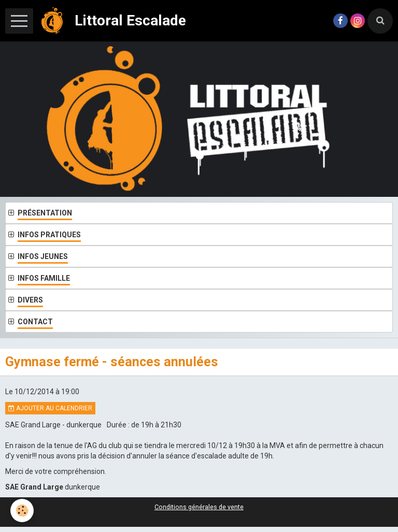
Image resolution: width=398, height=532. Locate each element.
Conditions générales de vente (199, 507)
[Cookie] (22, 511)
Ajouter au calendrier (50, 408)
